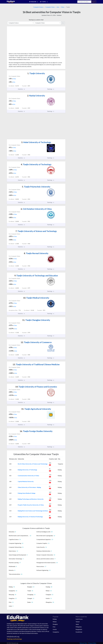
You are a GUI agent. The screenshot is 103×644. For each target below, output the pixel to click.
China (62, 7)
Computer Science (38, 7)
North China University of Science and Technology (33, 464)
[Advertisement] (21, 40)
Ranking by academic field (36, 20)
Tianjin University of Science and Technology (36, 231)
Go (63, 23)
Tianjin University (36, 73)
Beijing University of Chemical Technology (30, 517)
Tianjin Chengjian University (36, 320)
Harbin (55, 629)
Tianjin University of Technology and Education (36, 276)
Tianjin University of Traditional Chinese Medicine (36, 364)
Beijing (55, 619)
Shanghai (55, 624)
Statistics (21, 89)
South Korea (79, 619)
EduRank (59, 15)
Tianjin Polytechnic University (36, 187)
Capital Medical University (26, 481)
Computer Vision (50, 7)
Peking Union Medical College (27, 493)
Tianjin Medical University (36, 298)
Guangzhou (56, 632)
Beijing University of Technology (27, 470)
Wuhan (55, 622)
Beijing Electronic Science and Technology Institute (33, 511)
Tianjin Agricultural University (36, 409)
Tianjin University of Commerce (36, 342)
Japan (77, 624)
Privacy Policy (92, 643)
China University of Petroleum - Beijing (29, 487)
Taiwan (78, 622)
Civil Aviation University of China (36, 209)
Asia (58, 7)
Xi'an (54, 627)
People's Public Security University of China (31, 505)
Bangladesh (79, 629)
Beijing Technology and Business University (31, 499)
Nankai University (36, 96)
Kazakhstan (79, 632)
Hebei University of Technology (36, 142)
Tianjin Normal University (36, 253)
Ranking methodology (14, 639)
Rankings (51, 89)
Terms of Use (83, 643)
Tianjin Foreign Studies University (36, 431)
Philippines (79, 627)
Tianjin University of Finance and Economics (36, 387)
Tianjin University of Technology (36, 164)
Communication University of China (28, 476)
